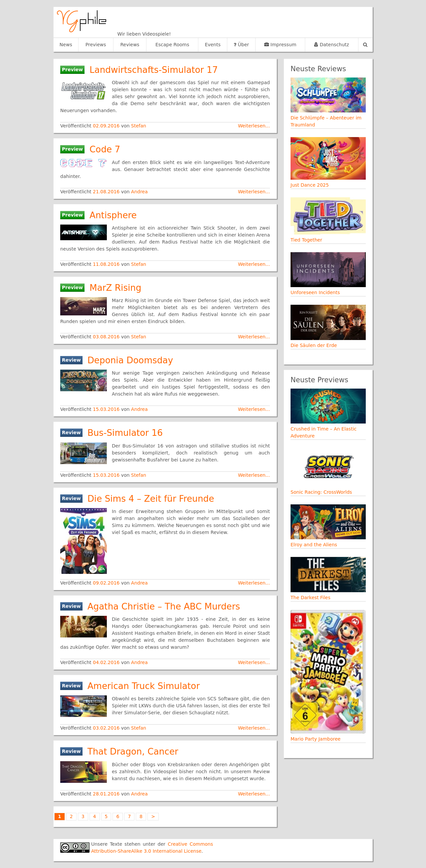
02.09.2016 (107, 126)
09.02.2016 (107, 583)
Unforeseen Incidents (315, 292)
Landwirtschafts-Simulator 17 (154, 70)
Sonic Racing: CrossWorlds (321, 492)
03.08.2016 (107, 337)
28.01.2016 (107, 794)
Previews (96, 45)
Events (213, 45)
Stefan (139, 126)
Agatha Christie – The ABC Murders (164, 607)
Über (241, 45)
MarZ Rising (115, 288)
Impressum (280, 45)
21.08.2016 (107, 192)
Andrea (139, 192)
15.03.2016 (107, 409)
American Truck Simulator (144, 686)
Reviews (130, 45)
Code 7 (105, 149)
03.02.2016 (107, 728)
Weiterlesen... (254, 126)
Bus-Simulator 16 (125, 433)
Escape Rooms (172, 45)
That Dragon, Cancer (133, 752)
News (66, 45)
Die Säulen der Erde (314, 345)
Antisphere (113, 215)
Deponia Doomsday (130, 360)
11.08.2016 (107, 264)
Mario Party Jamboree (316, 739)
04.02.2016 (107, 662)
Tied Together (306, 240)
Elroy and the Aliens (314, 545)
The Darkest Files (311, 598)
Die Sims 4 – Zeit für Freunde (151, 499)
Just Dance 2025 (310, 185)
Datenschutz (331, 45)
